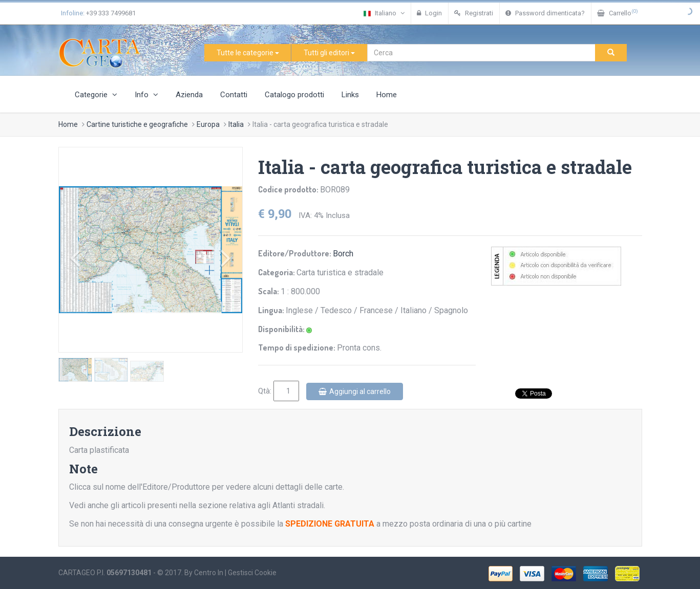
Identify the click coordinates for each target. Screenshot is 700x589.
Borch (343, 254)
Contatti (234, 95)
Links (350, 95)
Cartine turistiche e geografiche (137, 124)
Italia (236, 124)
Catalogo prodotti (294, 95)
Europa (208, 124)
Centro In (209, 573)
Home (387, 95)
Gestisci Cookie (252, 573)
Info (146, 95)
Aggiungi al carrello (355, 391)
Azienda (189, 95)
